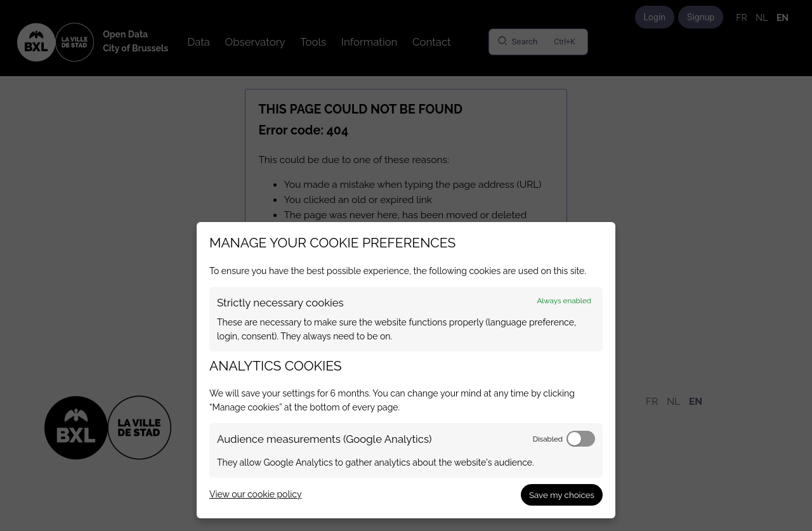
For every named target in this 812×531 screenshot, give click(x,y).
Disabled (548, 439)
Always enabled (564, 301)
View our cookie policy (255, 494)
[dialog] (406, 370)
